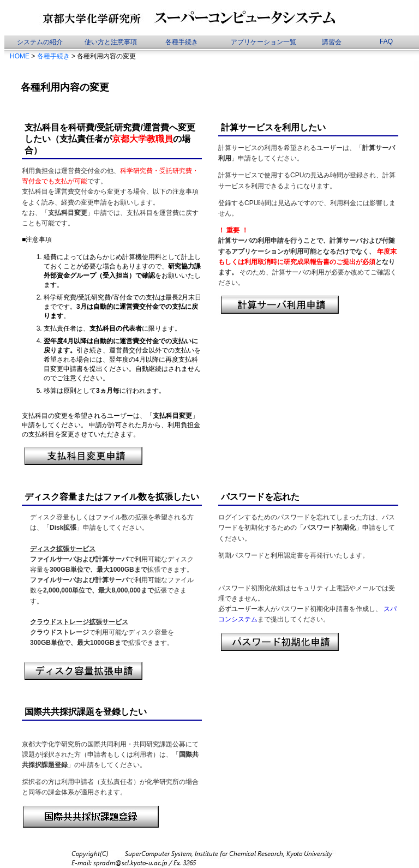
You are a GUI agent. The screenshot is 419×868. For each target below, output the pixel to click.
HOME (20, 56)
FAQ (386, 41)
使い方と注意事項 (111, 42)
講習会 (332, 42)
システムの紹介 (40, 42)
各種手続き (182, 42)
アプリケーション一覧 (264, 42)
